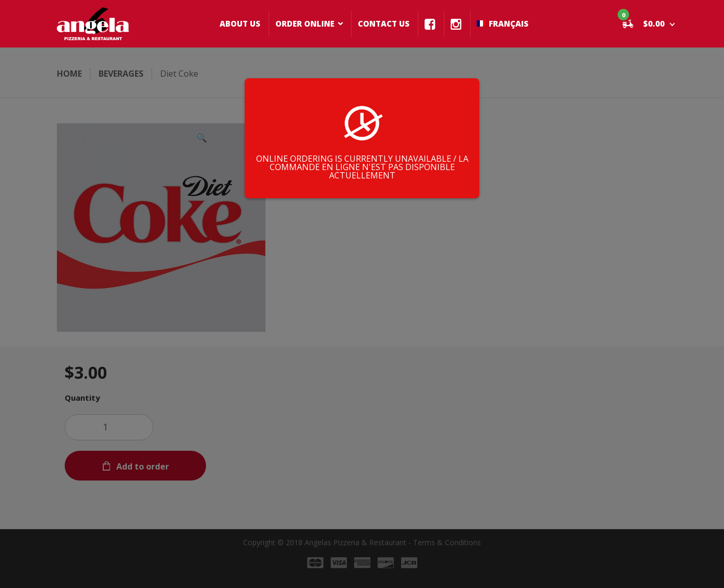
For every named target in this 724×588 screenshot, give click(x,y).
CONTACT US (384, 23)
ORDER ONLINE (305, 23)
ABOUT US (240, 23)
